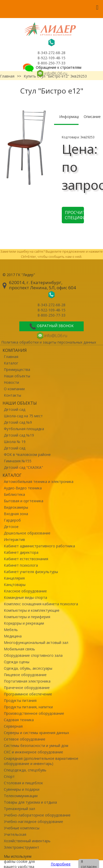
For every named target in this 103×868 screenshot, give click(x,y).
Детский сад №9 (18, 422)
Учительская (15, 834)
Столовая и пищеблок (23, 783)
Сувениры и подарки (22, 789)
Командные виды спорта (25, 597)
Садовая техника (19, 720)
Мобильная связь (19, 649)
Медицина (13, 636)
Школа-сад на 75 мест (23, 416)
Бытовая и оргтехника (24, 501)
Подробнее (61, 864)
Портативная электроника (27, 681)
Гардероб (12, 520)
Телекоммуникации (21, 796)
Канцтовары (15, 585)
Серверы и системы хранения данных (36, 733)
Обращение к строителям (52, 67)
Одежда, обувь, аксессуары (28, 668)
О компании (14, 389)
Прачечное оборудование (27, 688)
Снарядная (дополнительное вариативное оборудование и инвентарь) (41, 761)
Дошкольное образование (27, 533)
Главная (11, 357)
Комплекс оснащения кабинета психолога (41, 604)
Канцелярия (14, 578)
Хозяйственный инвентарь (27, 841)
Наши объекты (17, 376)
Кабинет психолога (21, 565)
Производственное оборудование (34, 713)
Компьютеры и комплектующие (32, 610)
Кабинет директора (21, 552)
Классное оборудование (25, 591)
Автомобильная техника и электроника (39, 482)
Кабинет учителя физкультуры (31, 572)
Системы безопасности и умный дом (36, 746)
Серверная (13, 726)
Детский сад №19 (19, 435)
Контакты (12, 395)
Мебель (11, 630)
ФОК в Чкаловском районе (27, 454)
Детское (11, 527)
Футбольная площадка (24, 429)
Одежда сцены (17, 662)
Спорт (9, 776)
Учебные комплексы (22, 828)
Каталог (11, 363)
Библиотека (14, 494)
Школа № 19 (15, 442)
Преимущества (17, 369)
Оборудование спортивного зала (33, 655)
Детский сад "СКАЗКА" (23, 467)
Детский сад (15, 409)
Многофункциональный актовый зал (36, 643)
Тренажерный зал (19, 809)
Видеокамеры (16, 507)
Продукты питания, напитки (28, 707)
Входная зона (16, 514)
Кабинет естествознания (26, 559)
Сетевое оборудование (25, 739)
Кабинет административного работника (39, 546)
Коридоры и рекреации (24, 623)
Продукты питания (20, 700)
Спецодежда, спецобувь (25, 770)
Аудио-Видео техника (23, 488)
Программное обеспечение (28, 694)
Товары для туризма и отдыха (30, 802)
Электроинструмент (22, 847)
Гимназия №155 (18, 461)
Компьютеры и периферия (27, 617)
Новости (11, 382)
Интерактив (14, 539)
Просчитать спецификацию (74, 215)
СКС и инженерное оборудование (33, 752)
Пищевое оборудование (25, 675)
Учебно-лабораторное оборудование (37, 815)
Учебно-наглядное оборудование (33, 822)
